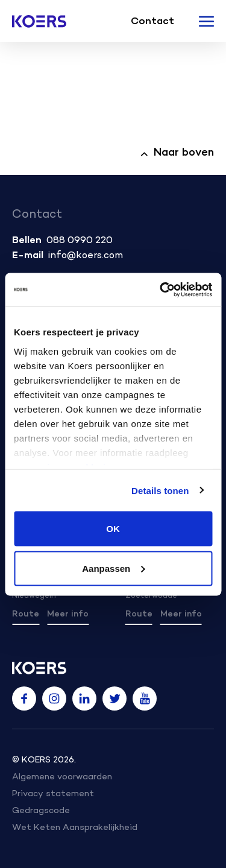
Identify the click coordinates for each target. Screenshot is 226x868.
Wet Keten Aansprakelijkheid (75, 828)
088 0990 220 (80, 241)
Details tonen (160, 490)
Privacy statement (53, 794)
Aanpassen (113, 568)
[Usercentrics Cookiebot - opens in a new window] (161, 290)
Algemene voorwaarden (62, 777)
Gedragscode (41, 811)
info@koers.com (86, 256)
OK (113, 529)
